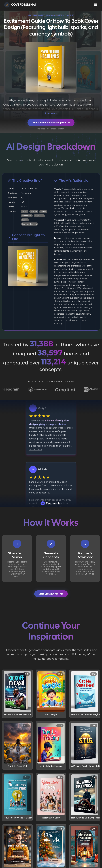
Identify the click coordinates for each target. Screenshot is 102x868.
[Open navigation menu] (96, 4)
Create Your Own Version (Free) (51, 123)
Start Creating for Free (51, 594)
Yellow (43, 212)
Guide (25, 212)
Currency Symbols (29, 224)
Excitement (27, 216)
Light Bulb (39, 216)
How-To (34, 212)
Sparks (25, 220)
